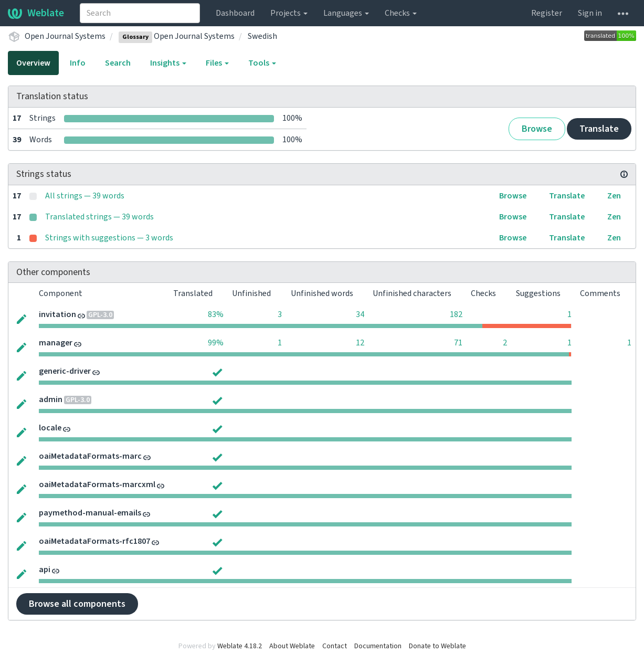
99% (216, 343)
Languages (346, 13)
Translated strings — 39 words (99, 217)
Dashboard (235, 13)
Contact (335, 646)
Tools (262, 63)
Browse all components (77, 604)
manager (56, 343)
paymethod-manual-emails (90, 513)
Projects (289, 13)
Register (547, 13)
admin (51, 399)
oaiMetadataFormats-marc (90, 456)
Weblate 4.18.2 (240, 646)
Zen (614, 196)
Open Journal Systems (65, 36)
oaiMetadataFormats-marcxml (97, 484)
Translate (599, 129)
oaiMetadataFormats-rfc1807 (94, 541)
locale (50, 428)
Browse (537, 129)
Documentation (378, 646)
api (45, 570)
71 (458, 343)
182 (456, 314)
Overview (33, 63)
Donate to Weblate (437, 646)
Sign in (590, 13)
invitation (57, 314)
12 (360, 343)
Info (78, 63)
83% (216, 314)
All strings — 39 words (85, 196)
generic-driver (65, 371)
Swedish (262, 36)
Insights (168, 63)
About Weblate (292, 646)
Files (217, 63)
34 (360, 314)
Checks (401, 13)
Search (118, 63)
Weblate (36, 13)
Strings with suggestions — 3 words (109, 238)
